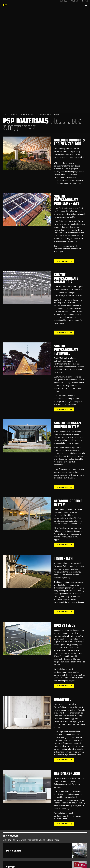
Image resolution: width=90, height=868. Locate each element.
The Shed (76, 1)
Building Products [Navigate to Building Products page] (27, 114)
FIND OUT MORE (64, 261)
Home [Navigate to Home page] (5, 114)
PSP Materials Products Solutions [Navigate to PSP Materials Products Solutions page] (48, 114)
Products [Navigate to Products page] (14, 114)
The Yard (86, 1)
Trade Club (64, 1)
